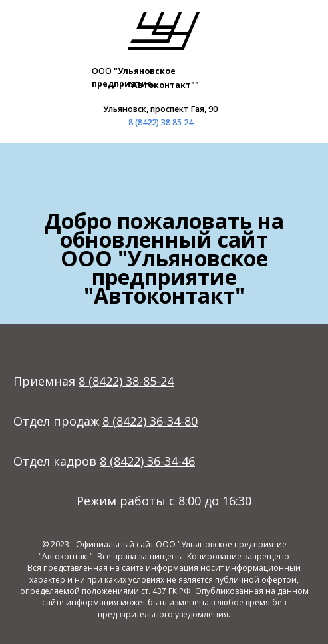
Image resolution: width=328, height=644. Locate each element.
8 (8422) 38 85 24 (161, 122)
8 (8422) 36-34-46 (147, 461)
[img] (164, 31)
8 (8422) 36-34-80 (150, 421)
